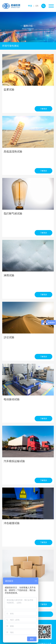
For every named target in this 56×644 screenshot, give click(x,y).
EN (37, 6)
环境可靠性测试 (10, 46)
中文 (30, 6)
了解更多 (43, 109)
